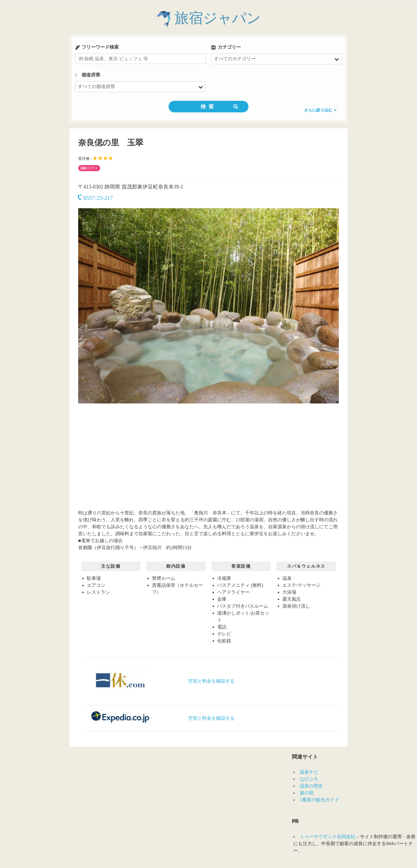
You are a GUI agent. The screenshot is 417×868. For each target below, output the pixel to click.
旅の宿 (307, 793)
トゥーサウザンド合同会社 (328, 837)
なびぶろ (309, 779)
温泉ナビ (309, 772)
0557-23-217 (96, 198)
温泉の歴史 (311, 786)
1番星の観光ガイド (319, 800)
